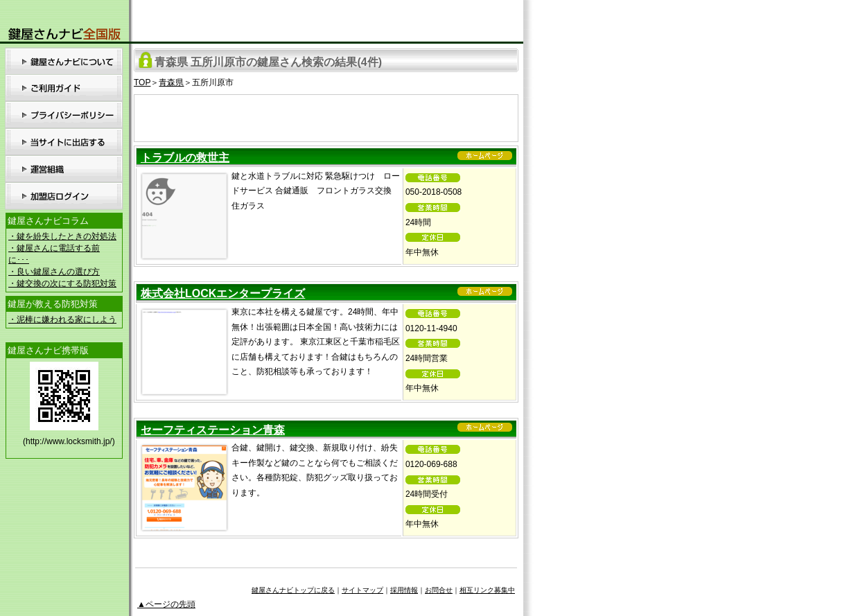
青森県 (171, 82)
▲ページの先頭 (166, 604)
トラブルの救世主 (185, 158)
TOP (142, 82)
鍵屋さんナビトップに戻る (293, 590)
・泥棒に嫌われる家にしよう (62, 319)
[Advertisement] (326, 116)
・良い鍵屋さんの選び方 (54, 272)
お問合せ (439, 590)
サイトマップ (362, 590)
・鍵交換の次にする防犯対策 (62, 283)
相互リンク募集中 (487, 590)
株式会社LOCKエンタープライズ (223, 293)
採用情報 (404, 590)
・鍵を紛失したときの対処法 (62, 236)
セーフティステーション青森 (213, 430)
